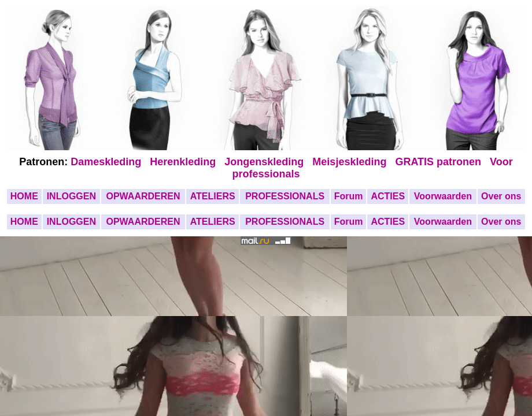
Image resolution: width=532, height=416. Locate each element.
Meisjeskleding (351, 162)
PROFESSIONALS (285, 196)
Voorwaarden (443, 196)
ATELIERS (213, 196)
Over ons (501, 196)
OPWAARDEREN (143, 196)
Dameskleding (109, 162)
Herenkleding (184, 162)
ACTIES (388, 196)
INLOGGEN (71, 196)
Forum (349, 196)
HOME (24, 196)
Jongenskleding (265, 162)
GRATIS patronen (441, 162)
